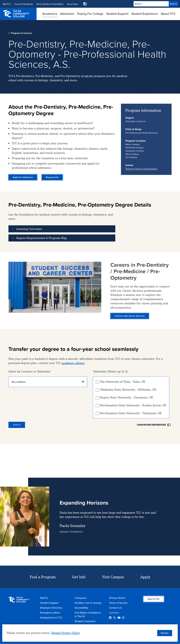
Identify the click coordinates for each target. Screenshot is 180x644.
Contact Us (115, 608)
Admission (67, 14)
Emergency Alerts (50, 613)
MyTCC (7, 4)
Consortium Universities (151, 425)
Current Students (24, 4)
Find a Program (43, 577)
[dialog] (90, 633)
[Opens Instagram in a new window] (123, 618)
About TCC (168, 14)
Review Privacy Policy (66, 633)
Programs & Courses (21, 33)
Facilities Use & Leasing (88, 603)
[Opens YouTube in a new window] (119, 618)
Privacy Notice (117, 598)
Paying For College (90, 14)
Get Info (79, 577)
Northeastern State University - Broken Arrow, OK (133, 405)
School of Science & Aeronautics (141, 169)
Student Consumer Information (85, 623)
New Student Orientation (50, 4)
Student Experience (145, 14)
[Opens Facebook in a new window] (110, 618)
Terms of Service (118, 603)
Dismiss (165, 633)
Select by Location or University (29, 371)
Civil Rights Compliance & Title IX (88, 614)
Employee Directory (51, 608)
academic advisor (73, 363)
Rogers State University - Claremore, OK (126, 397)
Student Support (117, 14)
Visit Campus (113, 577)
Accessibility (81, 608)
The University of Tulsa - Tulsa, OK (123, 382)
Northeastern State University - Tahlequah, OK (131, 413)
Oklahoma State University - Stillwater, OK (128, 390)
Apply (145, 577)
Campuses (81, 598)
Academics (50, 14)
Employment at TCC (51, 618)
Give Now (72, 4)
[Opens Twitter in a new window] (114, 618)
